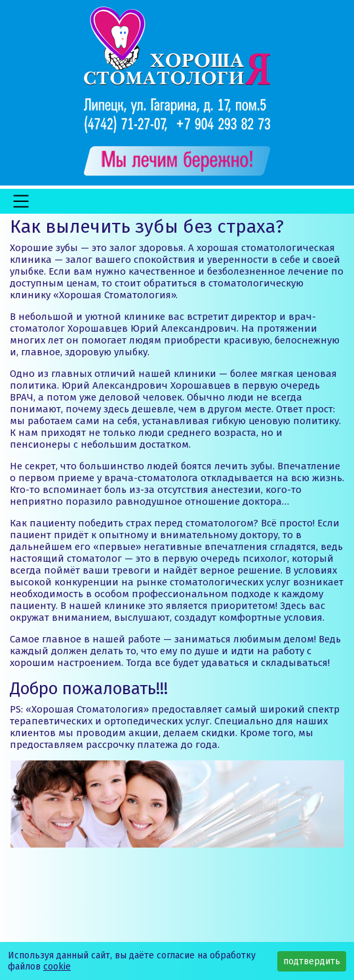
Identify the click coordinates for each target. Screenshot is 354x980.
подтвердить (312, 961)
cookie (57, 967)
